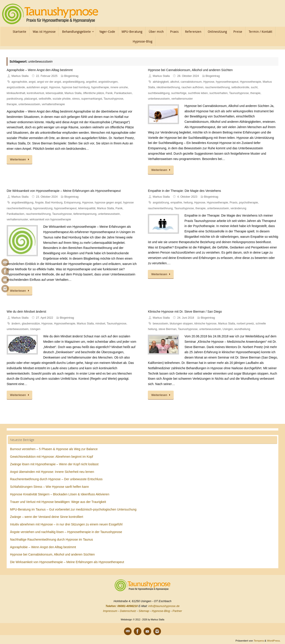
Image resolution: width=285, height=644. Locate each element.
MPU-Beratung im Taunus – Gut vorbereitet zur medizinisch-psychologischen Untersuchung (73, 509)
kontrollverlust (35, 93)
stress (76, 99)
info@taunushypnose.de (164, 606)
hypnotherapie (100, 87)
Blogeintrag (71, 76)
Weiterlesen (20, 160)
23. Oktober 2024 (47, 197)
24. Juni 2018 (186, 318)
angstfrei (91, 82)
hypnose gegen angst (108, 203)
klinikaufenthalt (16, 93)
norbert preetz (245, 324)
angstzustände (16, 87)
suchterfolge (179, 93)
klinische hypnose (205, 324)
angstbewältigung (73, 82)
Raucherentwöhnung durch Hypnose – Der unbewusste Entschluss (56, 479)
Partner (177, 611)
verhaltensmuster (182, 99)
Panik (109, 93)
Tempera (259, 641)
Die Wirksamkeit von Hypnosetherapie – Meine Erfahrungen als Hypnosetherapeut (64, 191)
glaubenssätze (31, 324)
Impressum (110, 611)
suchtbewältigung (159, 93)
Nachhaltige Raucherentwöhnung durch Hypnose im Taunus (52, 539)
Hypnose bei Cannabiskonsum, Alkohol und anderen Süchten (190, 70)
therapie (12, 104)
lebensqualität (54, 93)
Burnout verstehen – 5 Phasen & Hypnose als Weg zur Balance (54, 449)
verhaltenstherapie (53, 104)
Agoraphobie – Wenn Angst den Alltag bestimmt (40, 70)
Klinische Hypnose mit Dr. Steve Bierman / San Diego (185, 312)
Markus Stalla (20, 76)
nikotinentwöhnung (168, 87)
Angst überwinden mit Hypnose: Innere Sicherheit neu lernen (52, 472)
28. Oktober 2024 (188, 76)
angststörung (161, 203)
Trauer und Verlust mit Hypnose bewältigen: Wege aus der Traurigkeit (58, 502)
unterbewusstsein (29, 104)
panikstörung (15, 99)
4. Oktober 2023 (187, 197)
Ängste (39, 203)
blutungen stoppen (181, 324)
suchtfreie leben (198, 93)
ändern (16, 324)
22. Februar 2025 (47, 76)
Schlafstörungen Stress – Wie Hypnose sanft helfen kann (49, 487)
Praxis (233, 203)
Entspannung (72, 203)
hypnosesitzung (43, 208)
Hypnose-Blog (161, 611)
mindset (100, 324)
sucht (254, 87)
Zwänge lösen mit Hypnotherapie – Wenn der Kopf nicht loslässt (54, 464)
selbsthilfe (45, 99)
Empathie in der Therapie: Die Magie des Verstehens (184, 191)
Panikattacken (123, 93)
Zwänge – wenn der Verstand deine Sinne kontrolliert (47, 517)
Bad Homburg (54, 203)
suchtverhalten (218, 93)
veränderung (238, 208)
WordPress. (274, 641)
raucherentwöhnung (217, 87)
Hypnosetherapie (250, 82)
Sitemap (144, 611)
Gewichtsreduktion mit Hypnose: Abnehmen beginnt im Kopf (52, 457)
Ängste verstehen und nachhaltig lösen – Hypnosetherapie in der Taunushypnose (66, 532)
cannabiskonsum (191, 82)
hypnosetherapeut (227, 82)
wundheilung (242, 329)
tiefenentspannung (85, 214)
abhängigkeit (161, 82)
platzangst (31, 99)
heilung (188, 203)
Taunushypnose (113, 99)
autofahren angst (37, 87)
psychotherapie (248, 203)
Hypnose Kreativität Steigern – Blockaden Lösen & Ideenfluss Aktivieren (60, 494)
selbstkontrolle (240, 87)
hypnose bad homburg (76, 87)
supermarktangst (92, 99)
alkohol (175, 82)
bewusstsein (160, 324)
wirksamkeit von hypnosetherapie (50, 219)
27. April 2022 (45, 318)
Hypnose (55, 87)
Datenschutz (128, 611)
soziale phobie (62, 99)
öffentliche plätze (94, 93)
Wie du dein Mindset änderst (26, 312)
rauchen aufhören (192, 87)
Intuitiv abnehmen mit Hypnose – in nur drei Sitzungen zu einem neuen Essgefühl (66, 524)
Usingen (35, 329)
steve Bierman (168, 329)
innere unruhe (119, 87)
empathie (176, 203)
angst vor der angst (49, 82)
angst (32, 82)
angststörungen (108, 82)
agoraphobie (19, 82)
